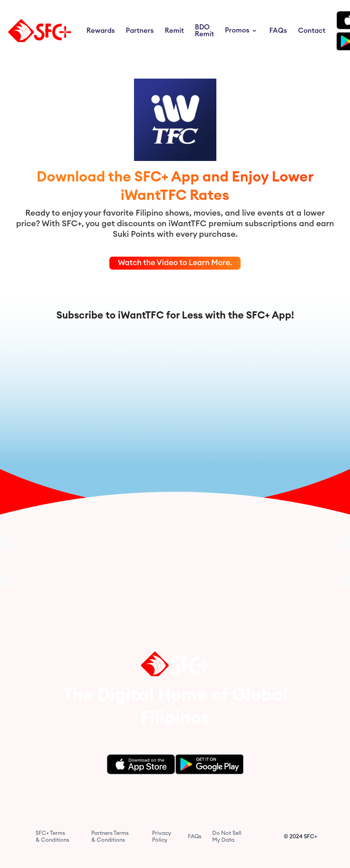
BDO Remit (204, 31)
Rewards (101, 31)
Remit (174, 31)
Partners (140, 31)
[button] (242, 31)
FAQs (278, 31)
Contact (312, 31)
